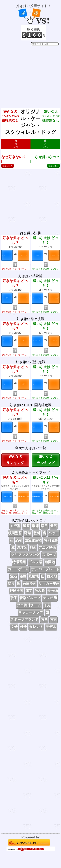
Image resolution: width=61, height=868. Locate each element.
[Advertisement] (30, 75)
